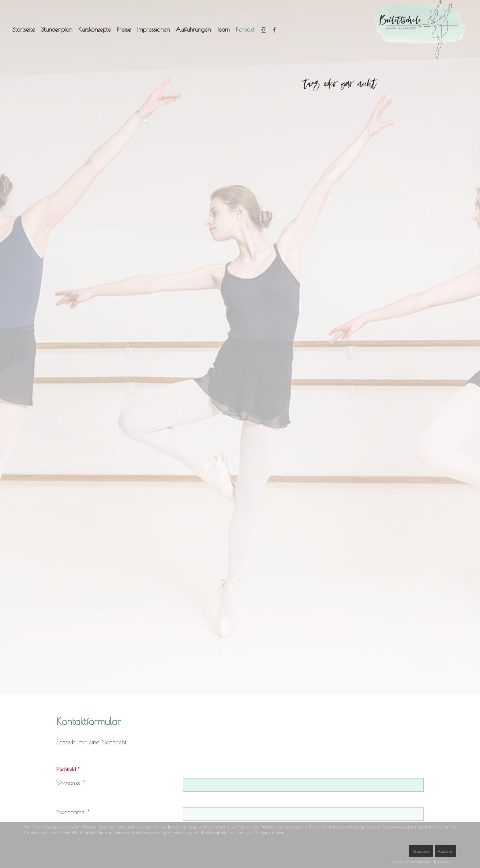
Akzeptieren (421, 851)
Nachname (70, 812)
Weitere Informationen (411, 862)
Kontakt (245, 29)
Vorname (68, 783)
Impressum (443, 862)
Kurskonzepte (95, 29)
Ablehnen (445, 851)
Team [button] (223, 29)
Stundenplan (57, 29)
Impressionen (153, 29)
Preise (124, 29)
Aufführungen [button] (193, 29)
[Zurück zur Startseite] (421, 29)
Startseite (24, 29)
